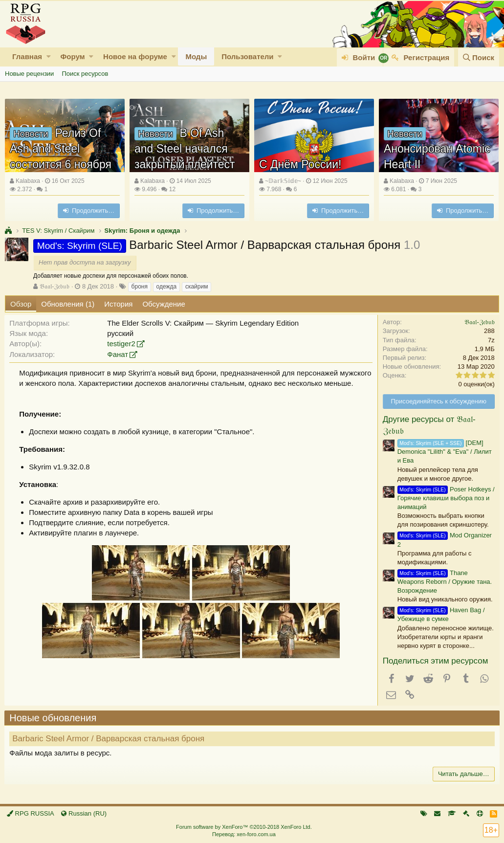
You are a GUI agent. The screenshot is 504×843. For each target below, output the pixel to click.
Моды (196, 56)
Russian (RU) (84, 813)
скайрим (197, 287)
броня (140, 287)
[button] (49, 56)
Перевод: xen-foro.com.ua (244, 834)
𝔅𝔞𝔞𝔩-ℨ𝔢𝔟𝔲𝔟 (55, 286)
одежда (167, 287)
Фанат (118, 354)
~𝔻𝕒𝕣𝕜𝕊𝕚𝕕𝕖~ (283, 181)
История (118, 304)
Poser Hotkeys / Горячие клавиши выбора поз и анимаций (446, 498)
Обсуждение (164, 304)
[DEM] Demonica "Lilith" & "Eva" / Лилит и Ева (444, 452)
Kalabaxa (28, 181)
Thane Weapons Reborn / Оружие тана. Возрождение (444, 582)
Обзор (21, 304)
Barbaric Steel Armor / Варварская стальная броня (109, 739)
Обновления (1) (68, 304)
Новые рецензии (29, 74)
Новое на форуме (135, 56)
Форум (72, 56)
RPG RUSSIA (31, 813)
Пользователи (247, 56)
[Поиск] (479, 57)
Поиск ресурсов (85, 74)
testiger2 (122, 344)
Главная (27, 56)
